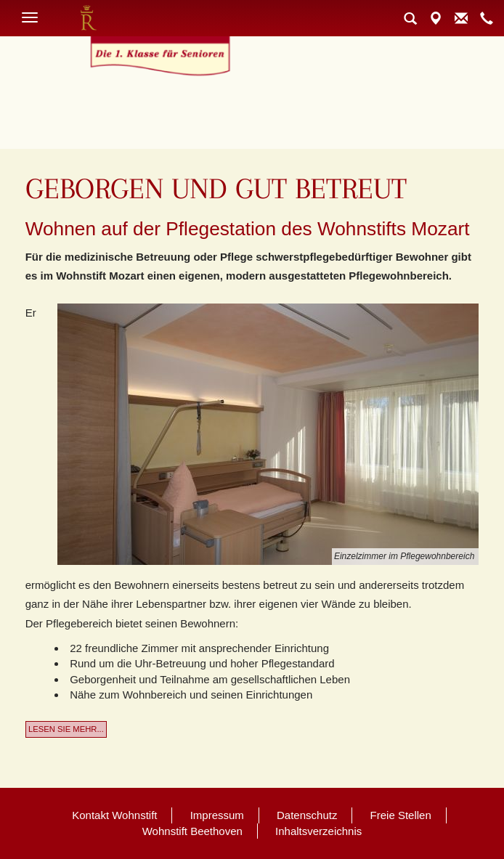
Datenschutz (307, 815)
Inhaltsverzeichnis (318, 831)
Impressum (217, 815)
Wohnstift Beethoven (192, 831)
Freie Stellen (401, 815)
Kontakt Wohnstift (114, 815)
